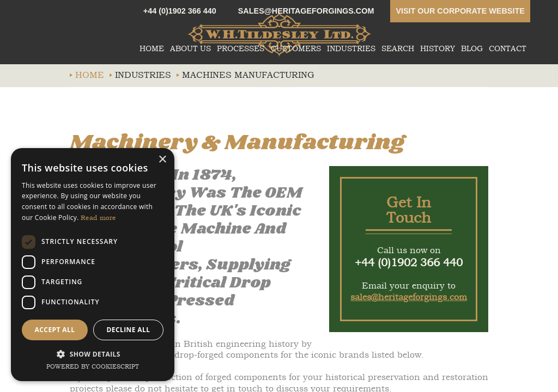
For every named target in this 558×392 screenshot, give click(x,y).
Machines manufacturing (248, 75)
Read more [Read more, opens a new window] (98, 218)
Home (152, 49)
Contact (508, 49)
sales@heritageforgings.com (306, 11)
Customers (296, 49)
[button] (93, 353)
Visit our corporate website (460, 11)
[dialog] (93, 265)
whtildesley (279, 34)
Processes (241, 49)
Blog (472, 49)
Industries (351, 49)
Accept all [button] (55, 330)
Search (398, 49)
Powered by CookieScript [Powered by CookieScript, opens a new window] (93, 367)
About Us (190, 49)
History (438, 49)
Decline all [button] (129, 330)
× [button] (162, 160)
